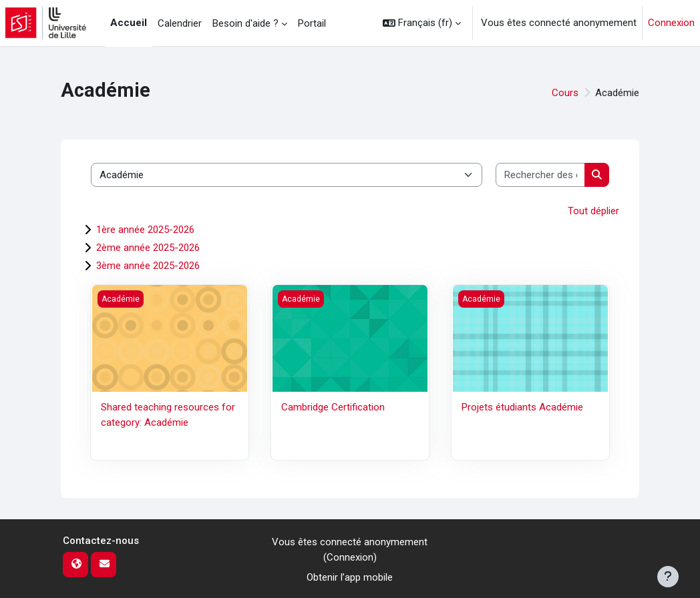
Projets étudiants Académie (522, 407)
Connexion (671, 23)
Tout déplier (593, 211)
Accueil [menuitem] (129, 23)
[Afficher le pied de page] (668, 577)
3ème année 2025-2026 (148, 266)
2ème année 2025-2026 (148, 248)
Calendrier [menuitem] (180, 23)
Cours (565, 93)
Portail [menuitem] (312, 23)
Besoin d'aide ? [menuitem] (245, 23)
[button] (422, 23)
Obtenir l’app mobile (350, 577)
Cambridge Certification (333, 407)
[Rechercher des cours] (541, 175)
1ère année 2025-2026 (145, 230)
